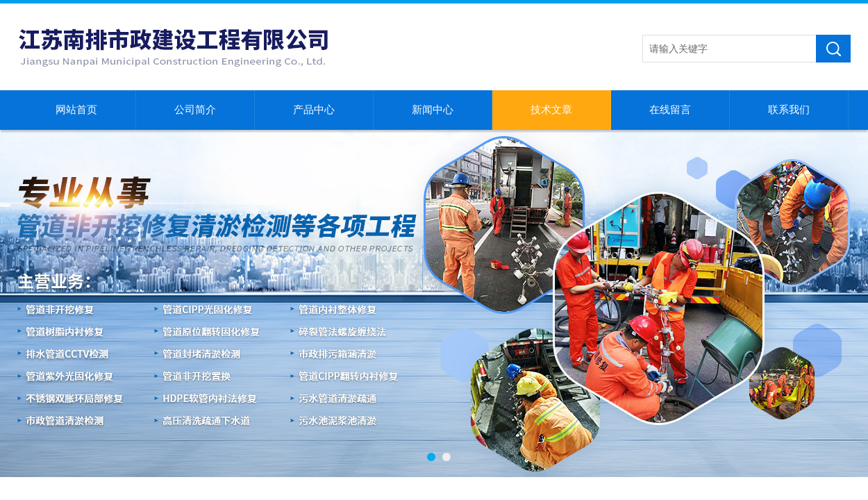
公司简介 (195, 110)
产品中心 (314, 110)
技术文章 (551, 110)
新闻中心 (433, 110)
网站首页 (76, 110)
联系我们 (789, 110)
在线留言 (670, 110)
